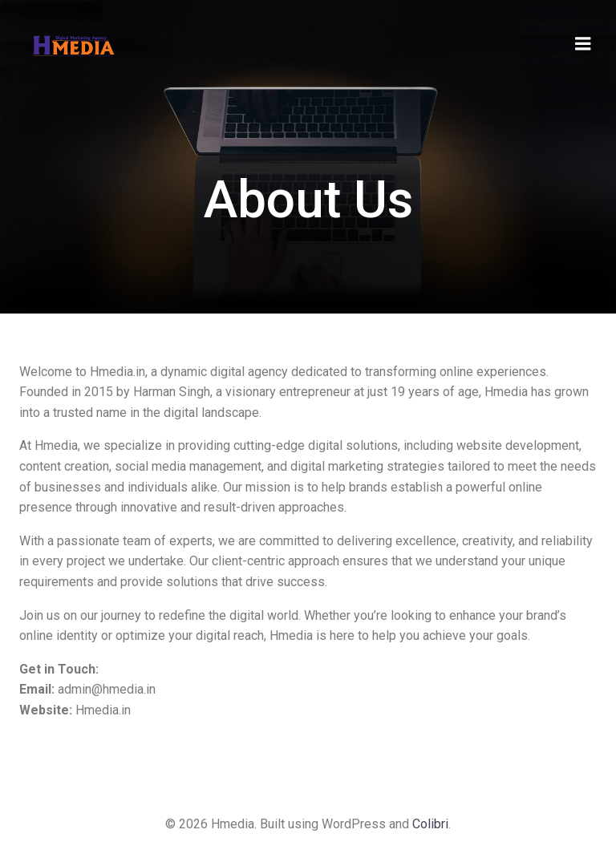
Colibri (430, 824)
